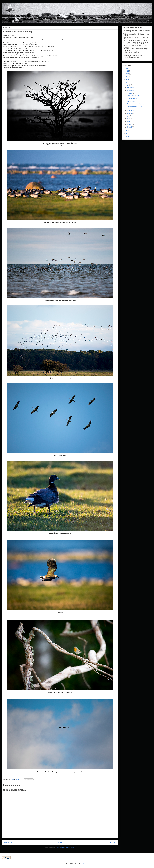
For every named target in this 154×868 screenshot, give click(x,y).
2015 (127, 133)
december (131, 87)
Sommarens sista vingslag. (136, 104)
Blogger (85, 864)
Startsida (61, 842)
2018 (127, 82)
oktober (130, 93)
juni (129, 119)
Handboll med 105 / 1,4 (134, 107)
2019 (127, 79)
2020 (127, 77)
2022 (127, 71)
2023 (127, 68)
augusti (130, 113)
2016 (127, 131)
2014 (127, 136)
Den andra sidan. (132, 98)
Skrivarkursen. (132, 101)
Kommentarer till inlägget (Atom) (65, 848)
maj (129, 121)
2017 (127, 85)
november (131, 90)
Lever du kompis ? (133, 96)
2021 (127, 74)
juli (128, 116)
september (131, 110)
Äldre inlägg (113, 842)
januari (130, 127)
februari (130, 124)
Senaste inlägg (9, 842)
